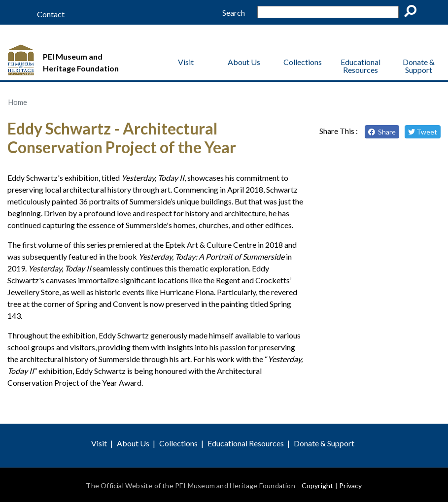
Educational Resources (361, 66)
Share (382, 132)
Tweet (423, 132)
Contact (51, 14)
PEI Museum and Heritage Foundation (81, 62)
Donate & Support (419, 66)
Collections (303, 62)
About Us (244, 62)
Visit (186, 62)
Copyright (318, 485)
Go (414, 13)
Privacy (350, 485)
